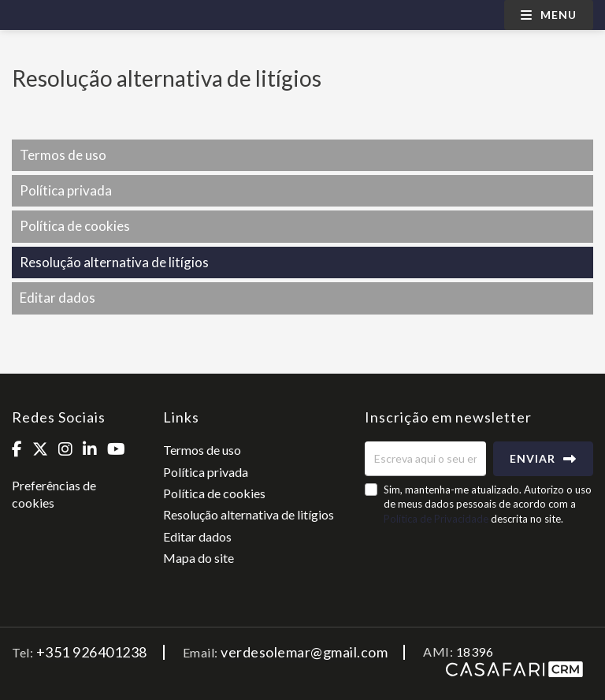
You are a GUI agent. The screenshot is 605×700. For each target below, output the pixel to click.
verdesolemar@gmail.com (304, 652)
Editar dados (58, 298)
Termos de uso (63, 155)
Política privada (66, 190)
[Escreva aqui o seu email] (425, 459)
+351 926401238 (92, 652)
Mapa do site (199, 558)
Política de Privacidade (437, 519)
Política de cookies (75, 226)
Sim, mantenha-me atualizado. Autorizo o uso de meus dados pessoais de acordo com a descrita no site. (488, 504)
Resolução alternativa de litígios (114, 262)
